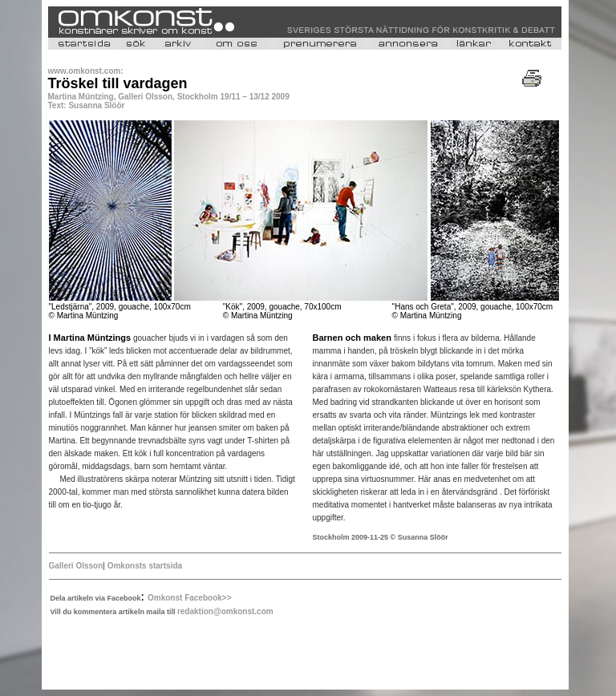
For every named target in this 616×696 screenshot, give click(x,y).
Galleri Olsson (76, 566)
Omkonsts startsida (145, 566)
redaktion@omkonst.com (225, 611)
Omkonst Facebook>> (189, 598)
